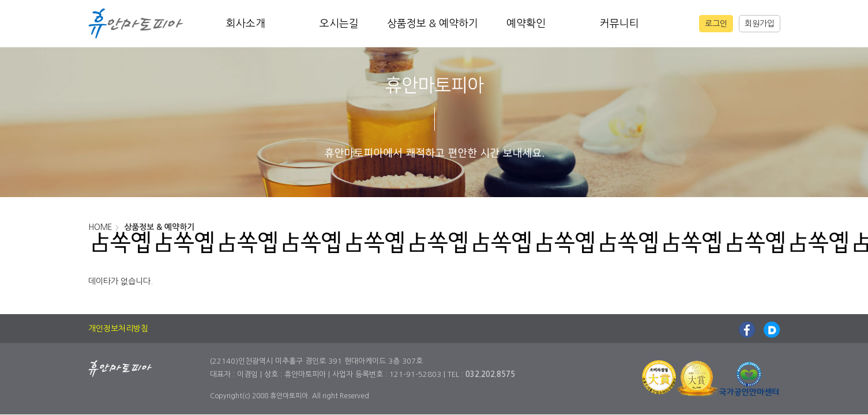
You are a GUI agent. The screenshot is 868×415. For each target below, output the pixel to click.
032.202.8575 (490, 374)
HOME (100, 227)
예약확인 (526, 24)
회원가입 (760, 24)
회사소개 (246, 24)
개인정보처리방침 (118, 329)
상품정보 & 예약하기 (433, 24)
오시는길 (339, 24)
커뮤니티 (619, 24)
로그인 (716, 24)
